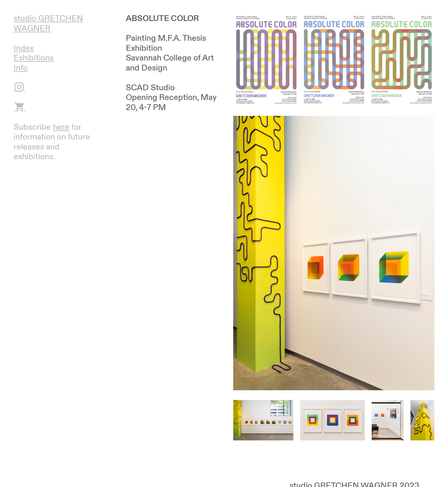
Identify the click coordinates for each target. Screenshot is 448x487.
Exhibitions (34, 58)
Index (24, 48)
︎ (19, 107)
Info (21, 68)
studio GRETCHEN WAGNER (48, 23)
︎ (19, 88)
